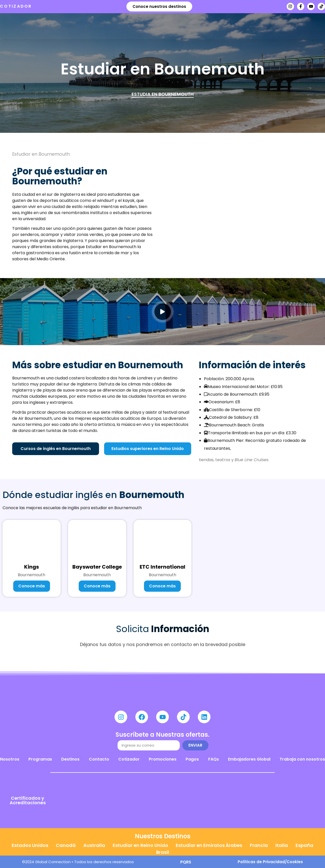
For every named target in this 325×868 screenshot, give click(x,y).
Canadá (66, 845)
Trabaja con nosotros (302, 759)
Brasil (163, 852)
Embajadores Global (249, 759)
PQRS (186, 862)
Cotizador (129, 759)
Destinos (126, 26)
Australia (94, 845)
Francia (259, 845)
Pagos (192, 759)
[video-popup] (163, 312)
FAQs (214, 759)
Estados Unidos (30, 845)
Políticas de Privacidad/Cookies (270, 862)
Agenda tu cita (235, 26)
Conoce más (32, 586)
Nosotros (160, 26)
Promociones (163, 759)
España (304, 845)
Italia (282, 845)
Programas (90, 26)
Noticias (194, 26)
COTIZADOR (16, 6)
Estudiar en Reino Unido (140, 845)
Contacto (99, 759)
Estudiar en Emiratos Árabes (209, 845)
